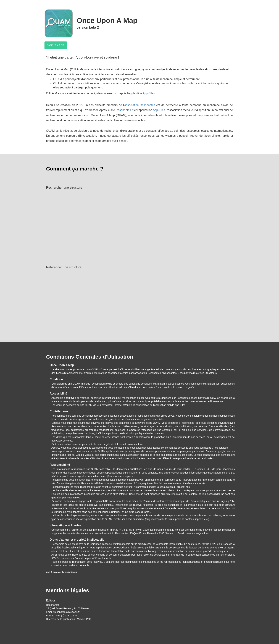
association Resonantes (140, 105)
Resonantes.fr (125, 110)
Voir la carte (56, 45)
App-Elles (149, 93)
